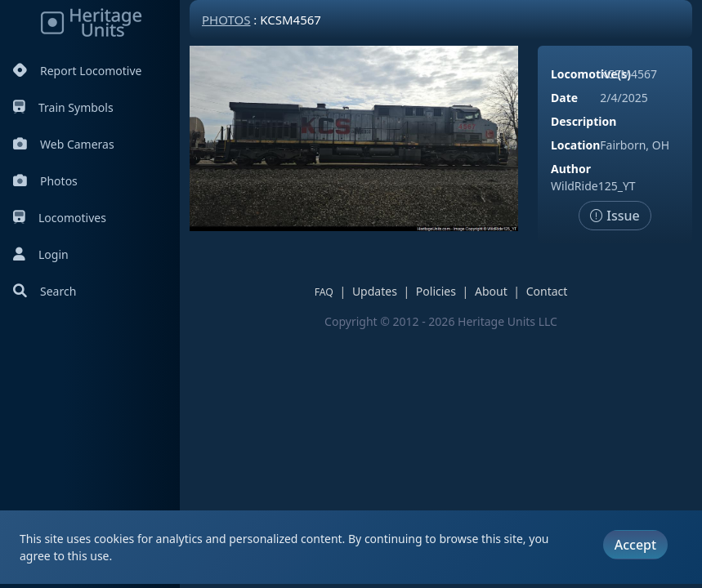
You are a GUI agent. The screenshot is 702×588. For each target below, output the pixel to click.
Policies (436, 291)
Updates (375, 291)
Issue (615, 216)
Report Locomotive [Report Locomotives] (77, 71)
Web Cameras (64, 144)
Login (41, 254)
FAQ (324, 292)
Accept (635, 545)
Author (571, 169)
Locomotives (60, 218)
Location (575, 145)
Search (45, 291)
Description (584, 121)
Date (564, 98)
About (491, 291)
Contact (547, 291)
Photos (45, 181)
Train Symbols (63, 107)
